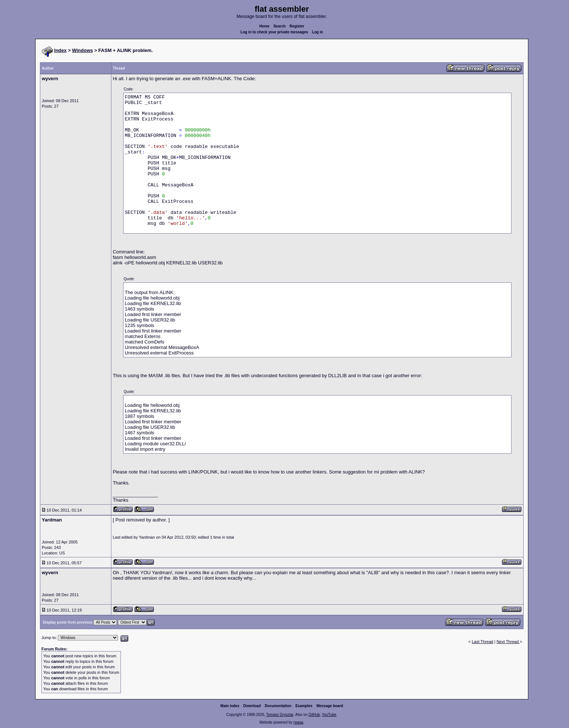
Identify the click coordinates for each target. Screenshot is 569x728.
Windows (83, 50)
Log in (318, 32)
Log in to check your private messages (274, 32)
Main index (230, 706)
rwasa (298, 722)
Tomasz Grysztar (280, 715)
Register (297, 26)
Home (265, 26)
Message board (330, 706)
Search (279, 26)
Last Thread (483, 642)
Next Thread (508, 642)
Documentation (278, 706)
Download (252, 706)
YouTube (329, 715)
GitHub (314, 715)
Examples (304, 706)
